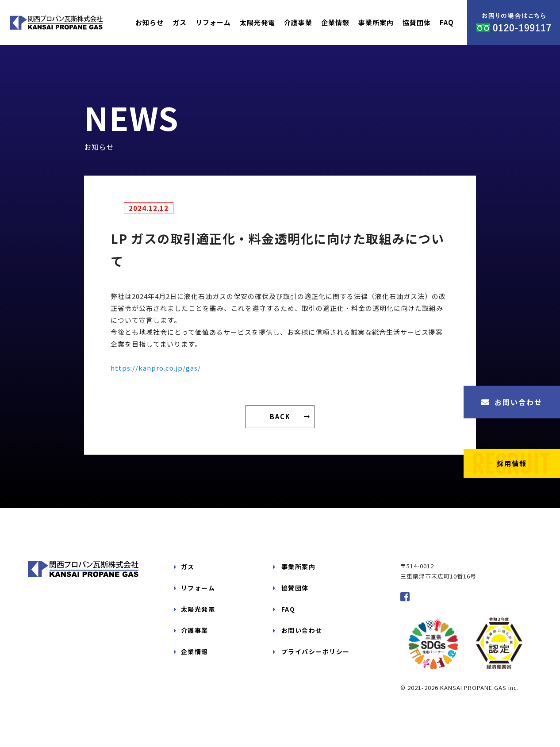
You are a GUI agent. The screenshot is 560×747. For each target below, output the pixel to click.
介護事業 (298, 22)
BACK (280, 417)
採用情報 (512, 462)
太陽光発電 (257, 22)
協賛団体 (417, 22)
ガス (180, 22)
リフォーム (213, 22)
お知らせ (150, 22)
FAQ (447, 22)
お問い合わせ (512, 402)
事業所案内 (376, 22)
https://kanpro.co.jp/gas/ (156, 368)
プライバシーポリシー (314, 639)
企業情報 (335, 22)
